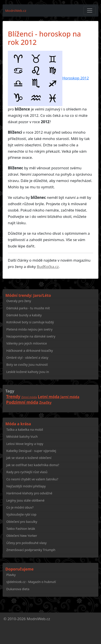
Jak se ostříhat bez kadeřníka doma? (33, 465)
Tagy (10, 391)
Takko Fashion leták (21, 529)
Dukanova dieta (18, 589)
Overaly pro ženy (19, 301)
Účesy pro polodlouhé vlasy (27, 543)
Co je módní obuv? (20, 507)
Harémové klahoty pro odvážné (29, 493)
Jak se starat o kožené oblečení (29, 458)
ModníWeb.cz (16, 10)
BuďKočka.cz (48, 267)
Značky (45, 402)
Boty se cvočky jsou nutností (27, 365)
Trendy (13, 396)
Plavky (11, 575)
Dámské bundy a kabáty (24, 315)
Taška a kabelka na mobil (25, 430)
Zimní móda (29, 397)
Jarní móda (70, 397)
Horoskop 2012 (76, 78)
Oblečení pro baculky (22, 522)
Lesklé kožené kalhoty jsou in (28, 372)
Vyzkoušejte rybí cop (21, 514)
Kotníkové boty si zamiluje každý (30, 322)
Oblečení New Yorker (22, 536)
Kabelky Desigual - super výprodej (31, 451)
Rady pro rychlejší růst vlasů (27, 472)
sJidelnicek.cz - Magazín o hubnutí (31, 582)
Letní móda (49, 397)
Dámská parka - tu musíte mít (28, 308)
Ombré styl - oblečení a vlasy (27, 358)
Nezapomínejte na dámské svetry (31, 336)
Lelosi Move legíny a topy (25, 444)
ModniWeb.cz (38, 619)
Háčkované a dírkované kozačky (30, 351)
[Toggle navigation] (90, 10)
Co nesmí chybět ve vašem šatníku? (32, 479)
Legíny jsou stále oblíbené (25, 500)
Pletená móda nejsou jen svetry (29, 329)
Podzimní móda (22, 402)
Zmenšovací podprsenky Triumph (31, 550)
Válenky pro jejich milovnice (27, 343)
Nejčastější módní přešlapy (26, 486)
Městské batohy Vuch (22, 437)
